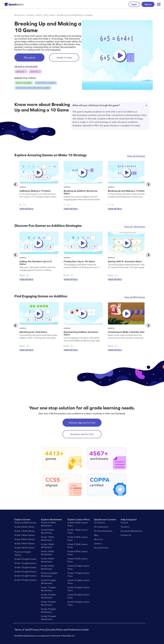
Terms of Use (22, 630)
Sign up (148, 4)
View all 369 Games (135, 297)
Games (30, 15)
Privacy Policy (38, 630)
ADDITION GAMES (46, 83)
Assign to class (64, 57)
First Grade (49, 15)
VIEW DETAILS (26, 209)
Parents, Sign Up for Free (82, 423)
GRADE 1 (21, 72)
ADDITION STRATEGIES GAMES (33, 88)
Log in (134, 4)
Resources (20, 15)
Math (39, 15)
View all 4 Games (136, 156)
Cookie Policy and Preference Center (68, 630)
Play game (29, 57)
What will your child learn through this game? (110, 105)
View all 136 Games (135, 227)
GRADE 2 (35, 72)
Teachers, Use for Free (82, 434)
